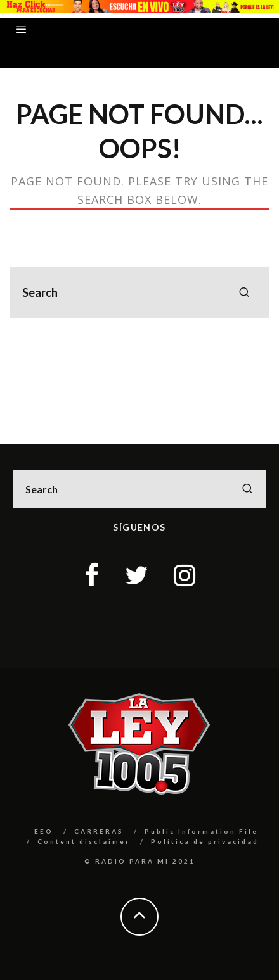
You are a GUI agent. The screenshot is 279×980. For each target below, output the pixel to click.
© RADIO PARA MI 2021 (140, 861)
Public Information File (201, 831)
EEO (44, 831)
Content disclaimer (84, 841)
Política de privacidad (205, 841)
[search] (244, 292)
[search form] (139, 292)
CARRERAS (99, 831)
